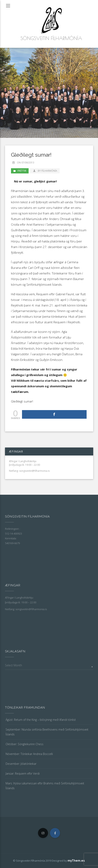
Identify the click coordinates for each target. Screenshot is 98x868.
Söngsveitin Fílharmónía (51, 38)
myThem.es (76, 861)
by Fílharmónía (45, 171)
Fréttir (22, 171)
